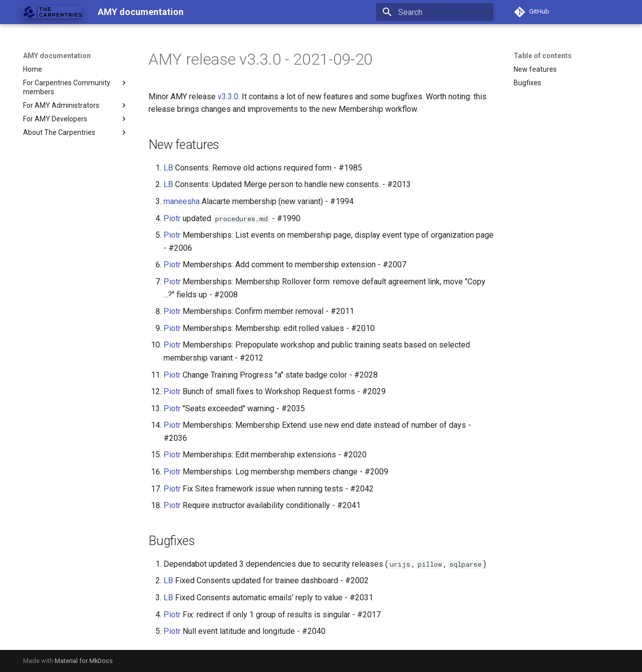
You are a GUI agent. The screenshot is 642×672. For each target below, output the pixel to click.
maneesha (182, 201)
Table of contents (543, 56)
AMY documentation (57, 56)
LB (168, 168)
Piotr (172, 218)
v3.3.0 (228, 97)
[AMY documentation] (52, 12)
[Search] (435, 12)
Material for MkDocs (84, 661)
